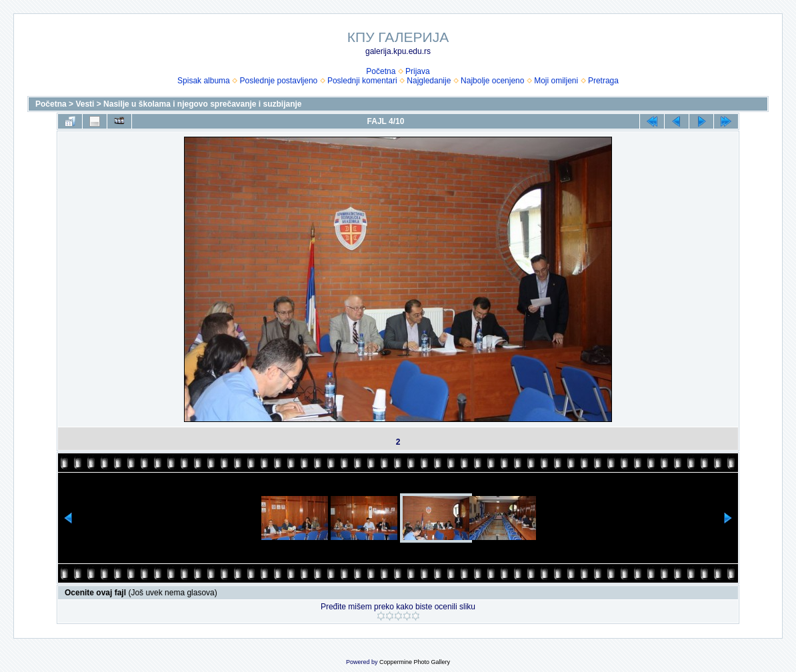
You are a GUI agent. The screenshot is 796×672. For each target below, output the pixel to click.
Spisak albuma (204, 81)
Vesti (85, 104)
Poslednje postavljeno (278, 81)
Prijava (418, 71)
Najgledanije (429, 81)
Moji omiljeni (556, 81)
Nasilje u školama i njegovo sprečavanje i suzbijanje (202, 104)
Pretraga (603, 81)
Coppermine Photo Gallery (415, 662)
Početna (381, 71)
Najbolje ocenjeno (492, 81)
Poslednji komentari (362, 81)
